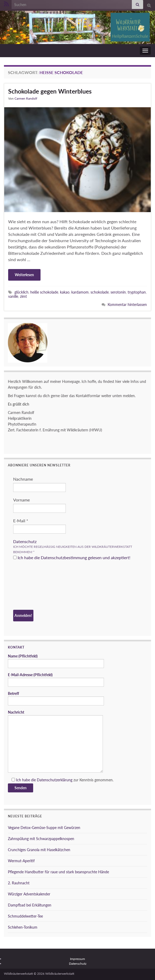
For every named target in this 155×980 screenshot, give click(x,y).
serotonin (118, 292)
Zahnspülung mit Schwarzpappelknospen (41, 839)
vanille (13, 296)
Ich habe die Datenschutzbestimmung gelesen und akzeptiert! (72, 557)
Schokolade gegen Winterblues (50, 91)
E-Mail (21, 521)
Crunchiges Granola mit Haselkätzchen (39, 850)
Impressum (77, 959)
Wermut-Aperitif (21, 861)
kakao (65, 292)
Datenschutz (25, 541)
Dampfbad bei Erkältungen (30, 905)
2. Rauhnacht (19, 883)
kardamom (80, 292)
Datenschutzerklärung (55, 780)
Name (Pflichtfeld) (56, 661)
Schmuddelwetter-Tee (25, 916)
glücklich (21, 292)
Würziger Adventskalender (29, 894)
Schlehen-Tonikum (23, 927)
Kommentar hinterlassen (127, 304)
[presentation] (35, 586)
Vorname (21, 500)
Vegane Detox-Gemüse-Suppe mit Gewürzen (44, 828)
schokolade (100, 292)
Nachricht (55, 741)
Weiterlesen (24, 275)
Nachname (23, 479)
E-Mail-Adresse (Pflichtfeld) (56, 680)
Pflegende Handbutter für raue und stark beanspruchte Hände (58, 872)
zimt (23, 296)
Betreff (56, 698)
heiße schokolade (44, 292)
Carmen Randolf (26, 98)
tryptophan (137, 292)
